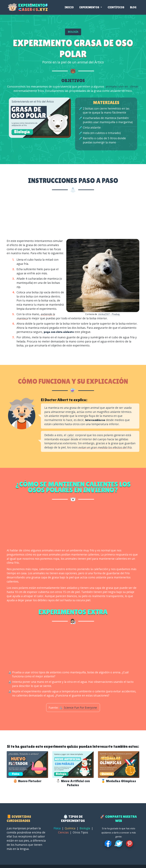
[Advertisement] (73, 217)
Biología (85, 828)
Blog (133, 8)
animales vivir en (117, 86)
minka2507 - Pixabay (109, 314)
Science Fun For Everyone (80, 708)
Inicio (69, 8)
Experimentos (90, 8)
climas (134, 86)
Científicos (116, 8)
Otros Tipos (80, 832)
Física (57, 828)
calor (71, 435)
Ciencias (63, 832)
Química (70, 828)
